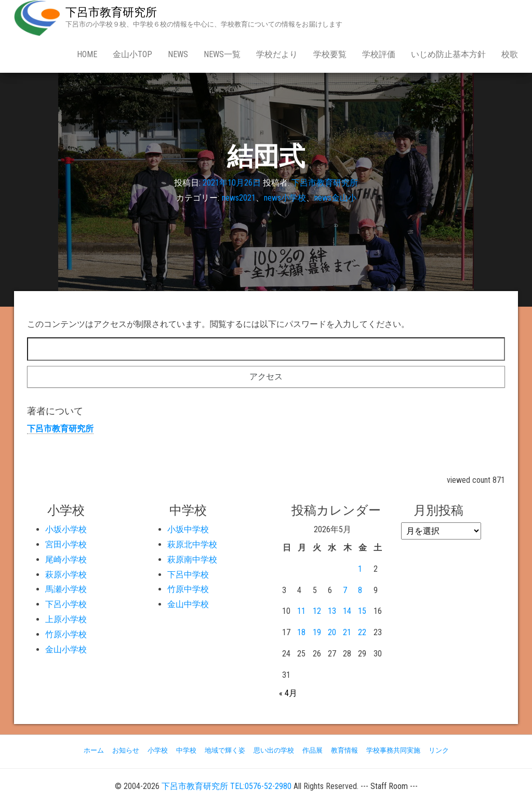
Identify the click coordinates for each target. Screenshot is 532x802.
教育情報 (344, 750)
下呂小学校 (66, 604)
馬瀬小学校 (66, 589)
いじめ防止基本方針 (448, 54)
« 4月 (288, 693)
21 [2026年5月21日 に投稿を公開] (347, 632)
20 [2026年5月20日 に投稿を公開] (332, 632)
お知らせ (126, 750)
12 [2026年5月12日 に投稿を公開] (317, 611)
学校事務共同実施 (393, 750)
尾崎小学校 (66, 560)
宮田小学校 (66, 544)
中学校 (186, 750)
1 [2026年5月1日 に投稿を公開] (360, 569)
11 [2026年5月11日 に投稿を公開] (301, 611)
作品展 (312, 750)
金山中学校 (188, 604)
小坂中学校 (188, 529)
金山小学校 (66, 649)
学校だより (277, 54)
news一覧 (222, 54)
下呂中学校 (188, 575)
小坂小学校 (66, 529)
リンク (439, 750)
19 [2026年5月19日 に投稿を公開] (317, 632)
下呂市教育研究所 (111, 12)
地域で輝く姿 (225, 750)
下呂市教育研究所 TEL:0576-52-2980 (227, 786)
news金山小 (335, 198)
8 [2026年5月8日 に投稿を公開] (360, 590)
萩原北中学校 (192, 544)
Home (87, 54)
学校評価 (379, 54)
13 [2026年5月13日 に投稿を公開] (332, 611)
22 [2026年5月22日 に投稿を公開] (362, 632)
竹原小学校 (66, 634)
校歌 (510, 54)
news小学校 (285, 198)
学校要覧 (330, 54)
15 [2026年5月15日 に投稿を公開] (362, 611)
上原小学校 (66, 619)
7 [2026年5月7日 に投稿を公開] (345, 590)
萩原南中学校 (192, 560)
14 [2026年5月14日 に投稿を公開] (347, 611)
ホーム (94, 750)
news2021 (239, 198)
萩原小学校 (66, 575)
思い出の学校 (274, 750)
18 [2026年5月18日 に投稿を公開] (301, 632)
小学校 (158, 750)
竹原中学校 (188, 589)
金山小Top (132, 54)
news (178, 54)
